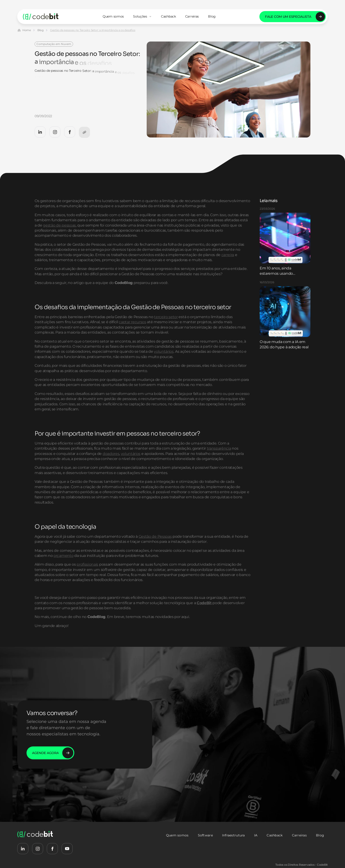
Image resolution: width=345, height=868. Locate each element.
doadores (111, 465)
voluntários (164, 363)
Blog (40, 30)
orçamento (63, 567)
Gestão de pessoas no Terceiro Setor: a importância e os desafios (93, 30)
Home (27, 30)
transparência (219, 460)
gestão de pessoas (59, 237)
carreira (228, 266)
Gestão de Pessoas (155, 548)
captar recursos (132, 334)
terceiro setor (166, 329)
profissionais (87, 576)
